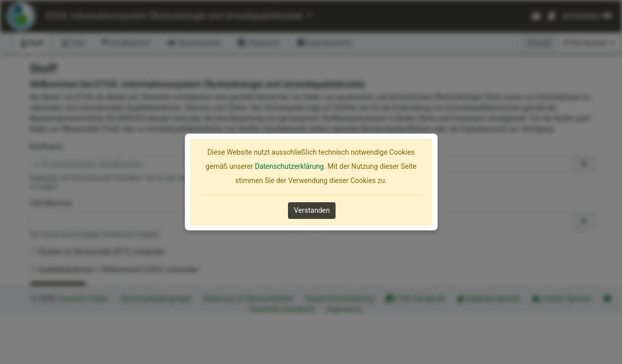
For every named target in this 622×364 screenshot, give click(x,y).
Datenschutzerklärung (289, 166)
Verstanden (312, 210)
